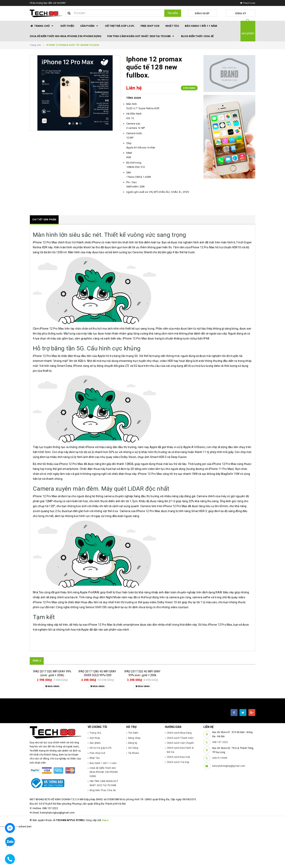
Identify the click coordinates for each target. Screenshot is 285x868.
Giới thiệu (67, 26)
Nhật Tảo (172, 26)
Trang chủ (42, 26)
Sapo (105, 859)
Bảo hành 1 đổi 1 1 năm (201, 26)
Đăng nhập (216, 13)
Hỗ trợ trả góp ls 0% (120, 26)
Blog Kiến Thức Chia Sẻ (197, 36)
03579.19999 (220, 797)
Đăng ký (246, 13)
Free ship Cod (150, 26)
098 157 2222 (220, 781)
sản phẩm (248, 33)
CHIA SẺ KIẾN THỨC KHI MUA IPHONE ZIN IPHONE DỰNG (66, 36)
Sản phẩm (90, 26)
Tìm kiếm (173, 13)
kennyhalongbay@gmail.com (229, 805)
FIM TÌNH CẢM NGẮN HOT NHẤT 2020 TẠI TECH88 (141, 36)
